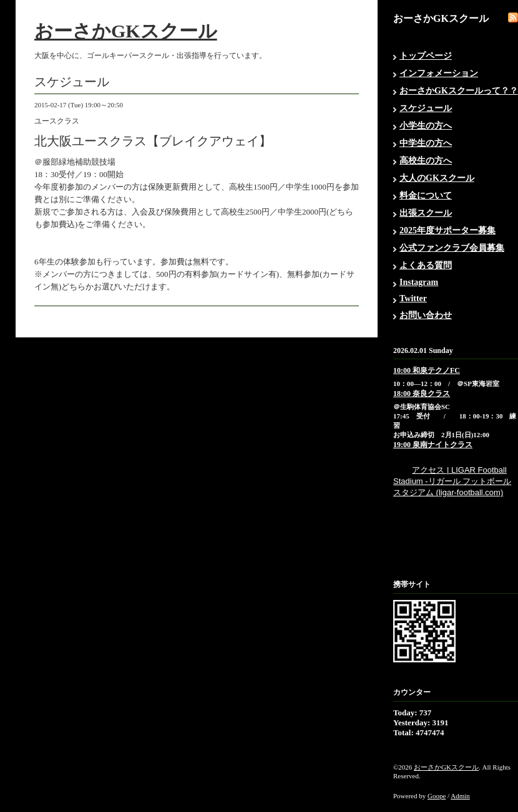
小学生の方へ (426, 126)
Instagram (419, 282)
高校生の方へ (426, 161)
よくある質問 (426, 265)
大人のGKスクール (437, 178)
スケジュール (426, 108)
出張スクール (426, 213)
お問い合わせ (426, 315)
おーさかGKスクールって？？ (459, 91)
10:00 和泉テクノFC (427, 370)
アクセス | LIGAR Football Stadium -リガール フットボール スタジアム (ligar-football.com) (452, 481)
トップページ (426, 56)
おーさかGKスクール (126, 31)
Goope (437, 796)
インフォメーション (439, 73)
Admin (460, 796)
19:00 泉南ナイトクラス (433, 445)
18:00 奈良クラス (422, 394)
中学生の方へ (426, 143)
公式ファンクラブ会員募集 (452, 248)
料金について (426, 196)
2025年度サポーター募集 (447, 230)
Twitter (413, 298)
